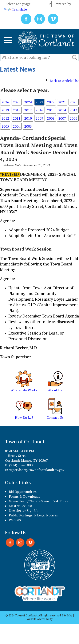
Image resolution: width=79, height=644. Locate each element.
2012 (5, 118)
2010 (28, 118)
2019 (5, 110)
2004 (17, 126)
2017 (28, 110)
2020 (74, 102)
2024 (28, 102)
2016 (39, 110)
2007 (62, 118)
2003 (28, 126)
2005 (5, 126)
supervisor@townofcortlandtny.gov (37, 470)
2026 (5, 102)
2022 (51, 102)
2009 (39, 118)
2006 (74, 118)
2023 (39, 102)
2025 (17, 102)
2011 (17, 118)
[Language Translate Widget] (28, 4)
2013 (74, 110)
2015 (51, 110)
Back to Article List (62, 81)
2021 (62, 102)
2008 (51, 118)
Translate (15, 9)
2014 (62, 110)
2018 (17, 110)
